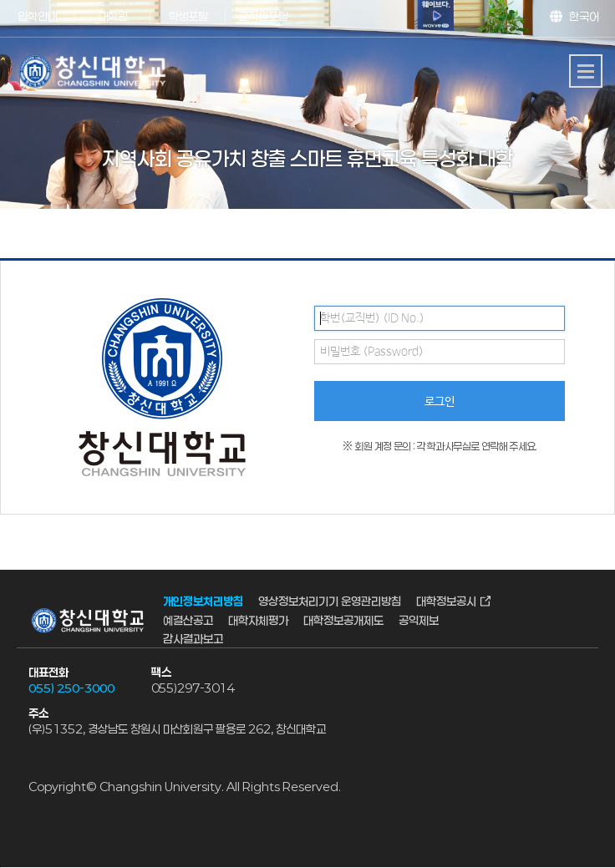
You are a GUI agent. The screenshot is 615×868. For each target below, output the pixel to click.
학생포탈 (188, 16)
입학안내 (38, 16)
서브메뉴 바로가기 (0, 0)
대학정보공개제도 (343, 620)
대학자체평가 (258, 620)
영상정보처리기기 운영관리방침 (330, 602)
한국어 (584, 16)
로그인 (440, 402)
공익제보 (419, 620)
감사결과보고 (193, 640)
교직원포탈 (263, 16)
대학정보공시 (446, 602)
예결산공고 (188, 620)
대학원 (113, 16)
